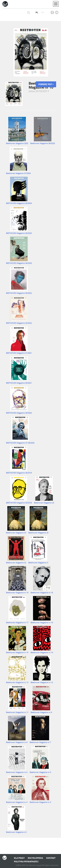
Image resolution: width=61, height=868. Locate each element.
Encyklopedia (35, 858)
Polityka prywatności (26, 862)
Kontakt (51, 858)
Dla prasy (19, 858)
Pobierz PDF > (46, 84)
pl (37, 12)
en (43, 12)
